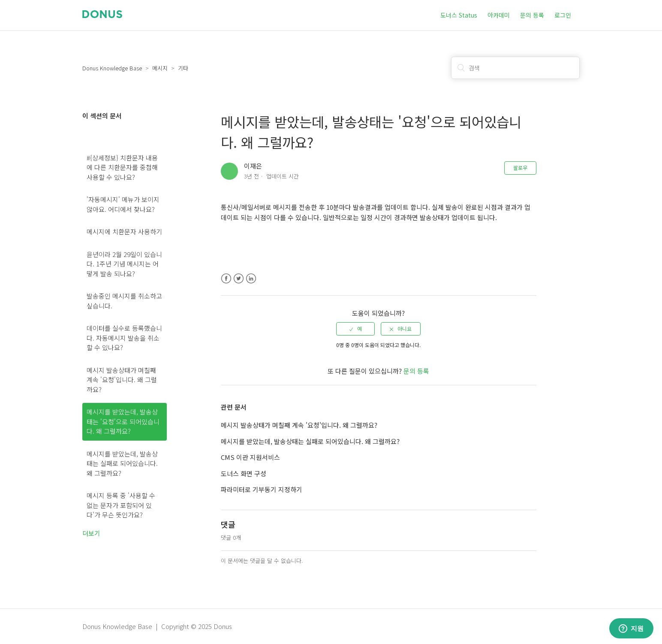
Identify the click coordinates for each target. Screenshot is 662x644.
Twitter (239, 279)
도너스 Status (459, 15)
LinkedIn (251, 279)
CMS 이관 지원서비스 (250, 457)
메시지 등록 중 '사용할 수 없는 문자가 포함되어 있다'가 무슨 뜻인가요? (121, 505)
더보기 (91, 533)
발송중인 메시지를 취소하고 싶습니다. (124, 301)
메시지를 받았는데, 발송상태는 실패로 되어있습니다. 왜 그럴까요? (122, 463)
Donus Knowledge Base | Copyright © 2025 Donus (157, 626)
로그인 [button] (563, 15)
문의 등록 (532, 15)
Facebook (226, 279)
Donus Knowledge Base (112, 68)
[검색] (515, 68)
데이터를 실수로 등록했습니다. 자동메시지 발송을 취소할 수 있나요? (124, 338)
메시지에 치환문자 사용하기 (124, 231)
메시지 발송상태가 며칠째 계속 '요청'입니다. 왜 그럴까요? (122, 380)
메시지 (160, 68)
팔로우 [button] (520, 168)
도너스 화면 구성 (244, 473)
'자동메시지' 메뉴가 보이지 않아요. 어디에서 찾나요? (123, 204)
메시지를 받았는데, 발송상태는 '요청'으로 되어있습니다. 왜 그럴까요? (123, 421)
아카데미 (499, 15)
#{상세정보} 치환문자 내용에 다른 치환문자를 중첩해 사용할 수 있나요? (122, 167)
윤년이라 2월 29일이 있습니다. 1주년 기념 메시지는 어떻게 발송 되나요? (124, 264)
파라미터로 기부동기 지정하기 (262, 489)
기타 (183, 68)
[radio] (355, 329)
